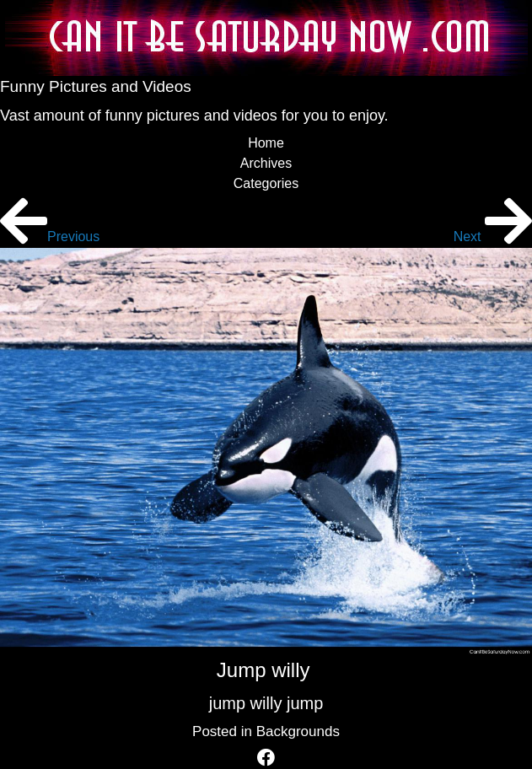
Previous (50, 237)
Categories (266, 183)
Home (266, 143)
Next (493, 237)
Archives (266, 163)
